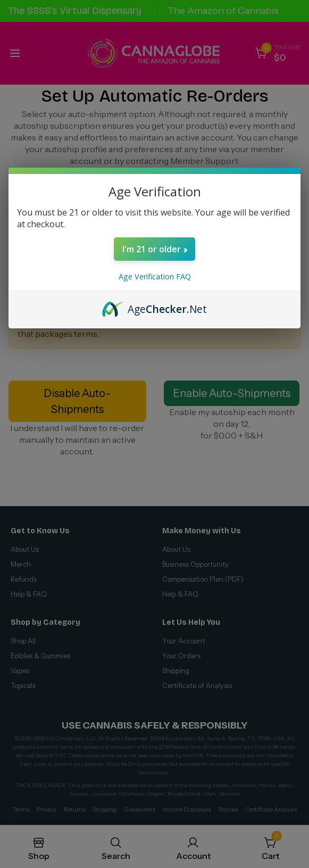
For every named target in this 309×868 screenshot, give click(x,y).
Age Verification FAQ (155, 276)
